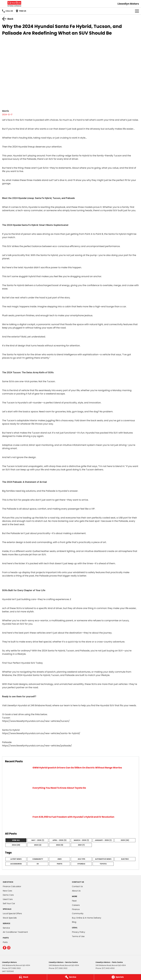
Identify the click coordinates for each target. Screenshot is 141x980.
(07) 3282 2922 (14, 968)
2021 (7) (81, 845)
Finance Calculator (12, 886)
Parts (60, 864)
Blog (74, 922)
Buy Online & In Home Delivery (87, 918)
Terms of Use (78, 936)
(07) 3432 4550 (108, 968)
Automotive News (103, 859)
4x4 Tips (81, 859)
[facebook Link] (5, 948)
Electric (125, 859)
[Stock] (23, 977)
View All (16, 840)
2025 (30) (125, 840)
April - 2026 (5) (60, 840)
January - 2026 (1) (103, 840)
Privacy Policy (79, 932)
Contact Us (77, 886)
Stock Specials (10, 918)
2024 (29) (16, 845)
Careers (76, 905)
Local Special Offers (12, 913)
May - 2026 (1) (38, 840)
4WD (60, 859)
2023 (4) (38, 845)
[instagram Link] (9, 948)
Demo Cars (8, 895)
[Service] (71, 977)
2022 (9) (60, 845)
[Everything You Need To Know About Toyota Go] (70, 799)
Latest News (16, 859)
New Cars (7, 891)
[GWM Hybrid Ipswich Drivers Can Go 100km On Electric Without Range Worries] (70, 775)
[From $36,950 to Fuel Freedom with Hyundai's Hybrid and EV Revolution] (70, 822)
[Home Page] (14, 4)
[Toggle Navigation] (137, 11)
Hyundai (81, 864)
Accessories (16, 864)
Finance (76, 909)
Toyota (103, 864)
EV (38, 864)
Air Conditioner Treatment (15, 932)
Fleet (74, 901)
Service (6, 928)
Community (38, 859)
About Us (76, 891)
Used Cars (8, 899)
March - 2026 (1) (81, 840)
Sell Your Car (9, 903)
